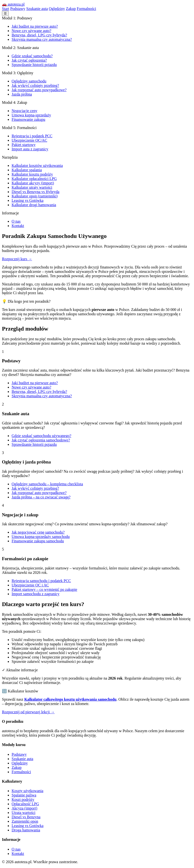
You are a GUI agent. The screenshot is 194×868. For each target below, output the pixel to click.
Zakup (71, 9)
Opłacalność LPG (25, 804)
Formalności (86, 9)
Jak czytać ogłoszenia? (29, 60)
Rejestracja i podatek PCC (32, 136)
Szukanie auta (37, 9)
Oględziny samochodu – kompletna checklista (47, 484)
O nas (16, 221)
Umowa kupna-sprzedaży (31, 115)
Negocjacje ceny (24, 111)
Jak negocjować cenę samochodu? (38, 532)
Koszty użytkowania (27, 791)
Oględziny (57, 9)
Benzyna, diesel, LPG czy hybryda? (39, 35)
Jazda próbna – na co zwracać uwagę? (41, 497)
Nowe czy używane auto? (31, 31)
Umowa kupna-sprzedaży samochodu (41, 537)
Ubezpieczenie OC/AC (29, 140)
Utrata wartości (23, 813)
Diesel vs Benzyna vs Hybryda (35, 192)
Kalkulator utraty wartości (32, 187)
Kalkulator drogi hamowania (34, 205)
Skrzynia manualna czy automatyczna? (42, 39)
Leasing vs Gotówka (28, 200)
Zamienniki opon (25, 821)
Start (6, 9)
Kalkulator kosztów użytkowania (37, 166)
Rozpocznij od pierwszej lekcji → (28, 712)
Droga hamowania (26, 830)
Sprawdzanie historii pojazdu (34, 65)
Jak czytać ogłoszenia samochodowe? (41, 440)
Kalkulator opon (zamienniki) (35, 196)
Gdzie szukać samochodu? (32, 56)
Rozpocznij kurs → (17, 259)
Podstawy (18, 9)
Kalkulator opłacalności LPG (34, 179)
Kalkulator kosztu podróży (32, 174)
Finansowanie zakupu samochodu (38, 541)
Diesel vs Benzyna (26, 817)
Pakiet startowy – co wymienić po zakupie (44, 589)
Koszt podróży (23, 799)
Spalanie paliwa (24, 795)
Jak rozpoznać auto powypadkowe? (39, 90)
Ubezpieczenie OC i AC (30, 585)
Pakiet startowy (24, 145)
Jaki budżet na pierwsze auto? (35, 26)
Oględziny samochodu (29, 81)
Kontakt (18, 226)
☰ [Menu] (5, 13)
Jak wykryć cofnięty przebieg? (35, 85)
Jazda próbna (22, 94)
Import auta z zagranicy (30, 149)
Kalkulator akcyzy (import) (33, 183)
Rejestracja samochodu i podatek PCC (41, 581)
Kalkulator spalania (27, 170)
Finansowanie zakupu (28, 119)
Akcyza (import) (24, 808)
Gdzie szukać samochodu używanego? (41, 436)
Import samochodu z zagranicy (36, 594)
